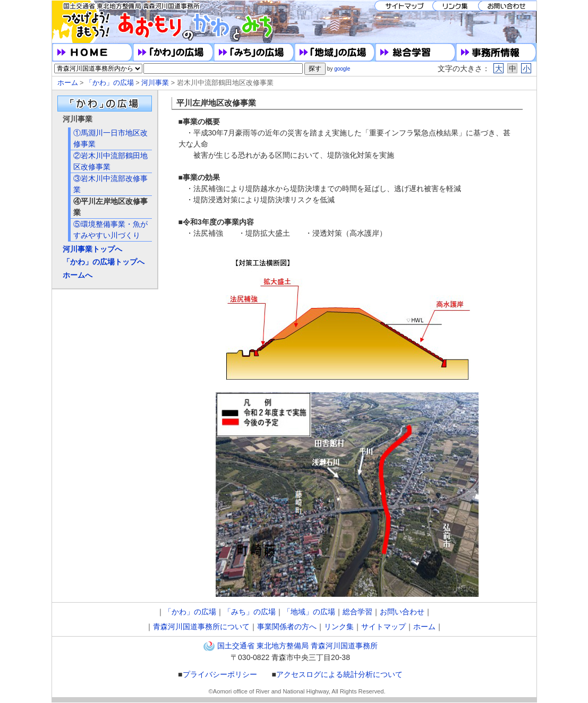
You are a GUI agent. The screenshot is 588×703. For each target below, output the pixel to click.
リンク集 (339, 627)
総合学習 (357, 612)
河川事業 (155, 83)
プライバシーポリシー (220, 674)
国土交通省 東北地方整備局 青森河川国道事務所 (297, 646)
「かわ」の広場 (110, 83)
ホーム (68, 83)
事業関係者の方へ (287, 627)
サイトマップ (384, 627)
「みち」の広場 (250, 612)
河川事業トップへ (92, 249)
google (342, 69)
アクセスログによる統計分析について (339, 674)
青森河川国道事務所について (201, 627)
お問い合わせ (402, 612)
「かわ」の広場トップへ (104, 262)
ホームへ (78, 275)
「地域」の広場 (309, 612)
